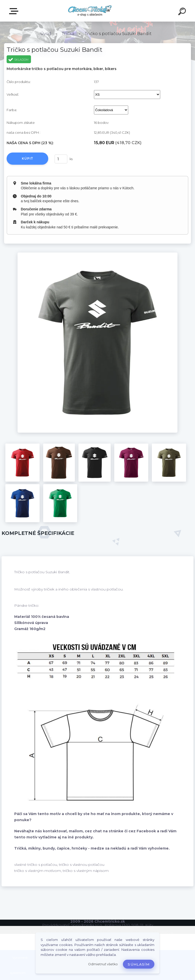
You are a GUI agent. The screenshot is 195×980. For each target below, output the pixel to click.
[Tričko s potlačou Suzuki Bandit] (97, 254)
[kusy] (61, 159)
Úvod (46, 34)
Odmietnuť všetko (103, 964)
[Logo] (90, 11)
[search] (183, 12)
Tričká (68, 34)
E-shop (15, 11)
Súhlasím (139, 964)
